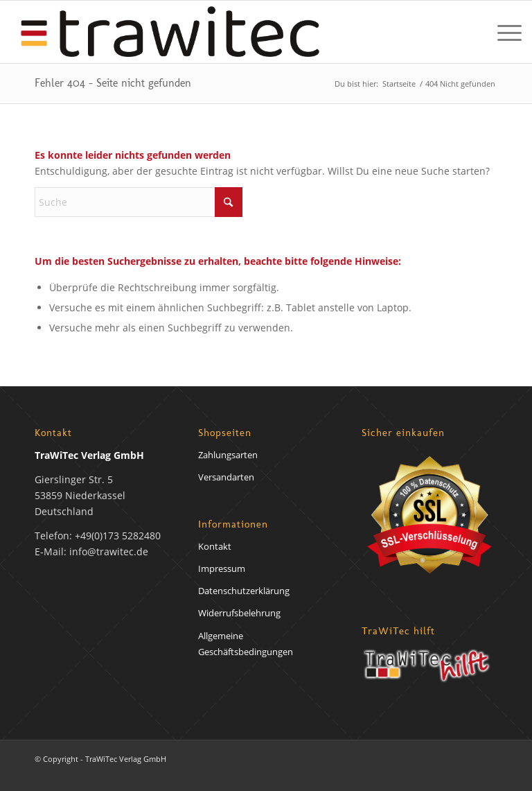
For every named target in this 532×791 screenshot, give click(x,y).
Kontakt (215, 546)
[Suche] (139, 202)
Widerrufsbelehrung (239, 613)
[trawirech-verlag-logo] (170, 32)
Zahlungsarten (228, 455)
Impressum (222, 568)
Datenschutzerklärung (244, 591)
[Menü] (503, 32)
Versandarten (226, 477)
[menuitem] (503, 32)
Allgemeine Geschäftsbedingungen (246, 644)
